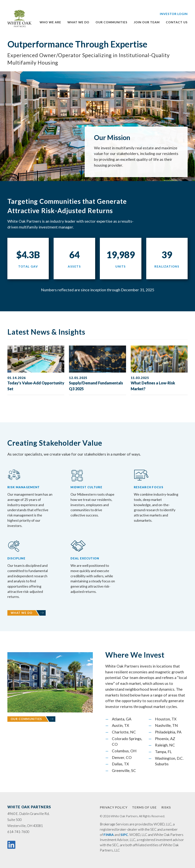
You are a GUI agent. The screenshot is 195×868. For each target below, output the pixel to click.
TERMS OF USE (144, 807)
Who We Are (50, 22)
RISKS (166, 807)
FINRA (109, 835)
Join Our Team (147, 22)
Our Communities (26, 719)
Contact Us (177, 22)
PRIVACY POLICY (114, 807)
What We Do (21, 613)
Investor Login (174, 14)
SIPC (124, 835)
